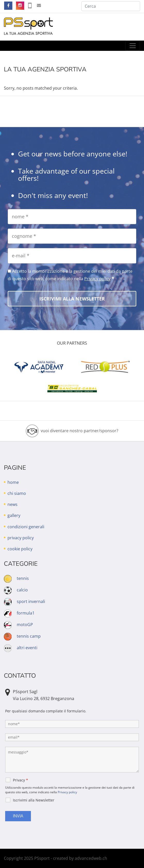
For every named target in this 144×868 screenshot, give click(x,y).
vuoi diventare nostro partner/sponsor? (79, 431)
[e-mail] (72, 256)
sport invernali (31, 601)
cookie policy (20, 549)
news (12, 504)
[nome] (72, 217)
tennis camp (29, 636)
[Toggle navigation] (133, 46)
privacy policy (21, 538)
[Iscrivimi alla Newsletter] (72, 299)
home (13, 482)
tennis (23, 578)
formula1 (26, 613)
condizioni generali (26, 527)
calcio (22, 590)
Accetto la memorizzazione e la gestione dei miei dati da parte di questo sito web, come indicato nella (70, 275)
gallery (14, 515)
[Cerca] (111, 6)
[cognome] (72, 236)
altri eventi (27, 648)
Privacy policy (97, 279)
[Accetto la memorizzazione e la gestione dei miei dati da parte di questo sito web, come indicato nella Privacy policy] (9, 271)
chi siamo (17, 493)
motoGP (25, 625)
